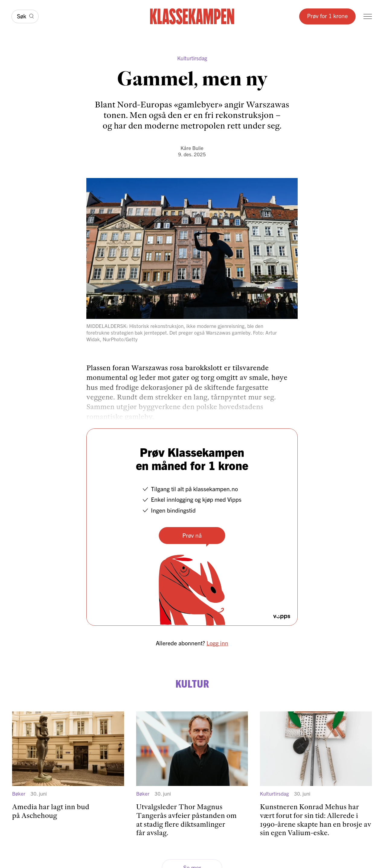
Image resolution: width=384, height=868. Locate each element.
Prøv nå (192, 535)
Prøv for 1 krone (327, 16)
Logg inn (217, 643)
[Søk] (25, 16)
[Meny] (368, 16)
